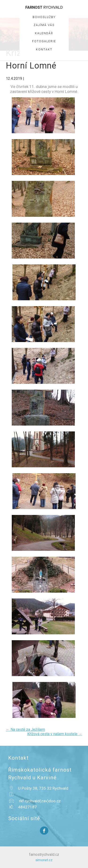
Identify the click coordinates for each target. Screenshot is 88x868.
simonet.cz (44, 860)
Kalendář (44, 33)
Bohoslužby (44, 17)
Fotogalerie (44, 41)
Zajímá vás (44, 25)
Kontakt (44, 49)
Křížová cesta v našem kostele (55, 734)
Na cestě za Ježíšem (25, 729)
